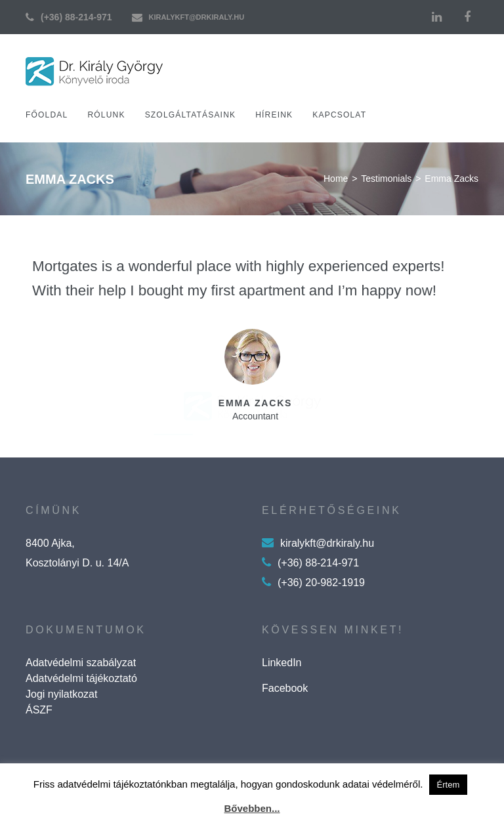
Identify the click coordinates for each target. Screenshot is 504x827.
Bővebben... (252, 808)
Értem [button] (449, 785)
